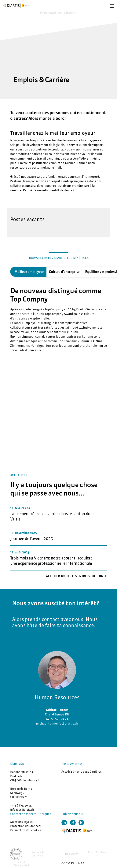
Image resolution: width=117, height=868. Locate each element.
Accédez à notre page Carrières (82, 772)
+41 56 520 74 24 (57, 719)
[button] (64, 823)
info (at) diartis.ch (22, 810)
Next (110, 272)
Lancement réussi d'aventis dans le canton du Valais (50, 516)
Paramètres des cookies (26, 830)
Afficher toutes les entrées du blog (75, 576)
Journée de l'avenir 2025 (32, 539)
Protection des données (26, 826)
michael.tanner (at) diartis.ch (57, 723)
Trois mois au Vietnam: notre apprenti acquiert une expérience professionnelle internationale (51, 561)
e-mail (57, 168)
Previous (7, 272)
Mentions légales (21, 822)
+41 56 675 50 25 (21, 805)
